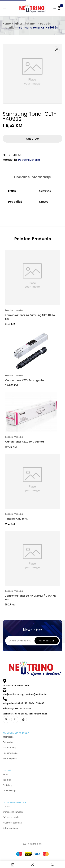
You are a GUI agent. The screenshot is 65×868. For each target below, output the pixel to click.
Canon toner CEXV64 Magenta (25, 380)
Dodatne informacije (33, 177)
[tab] (32, 177)
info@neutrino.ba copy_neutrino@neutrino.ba (25, 694)
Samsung (45, 191)
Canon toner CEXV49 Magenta (25, 442)
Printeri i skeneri (25, 24)
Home (7, 24)
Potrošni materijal (29, 160)
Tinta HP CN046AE (16, 519)
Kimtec (44, 202)
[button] (59, 8)
